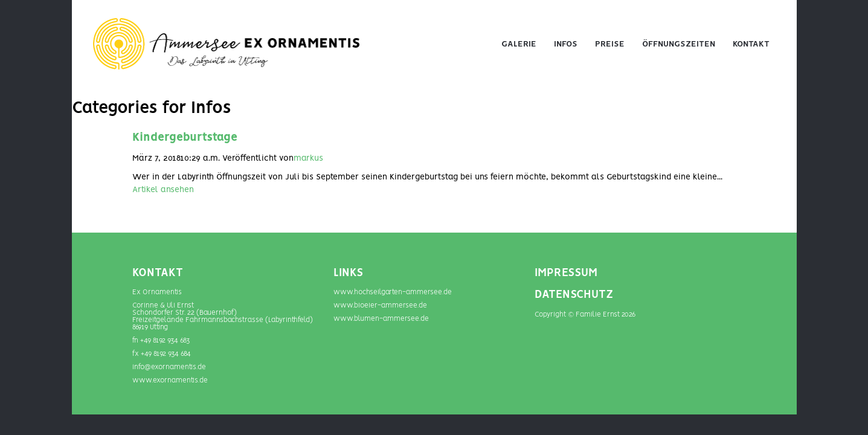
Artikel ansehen (163, 190)
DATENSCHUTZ (574, 295)
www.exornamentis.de (170, 380)
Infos (566, 44)
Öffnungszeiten (679, 44)
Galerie (519, 44)
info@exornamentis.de (169, 367)
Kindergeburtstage (185, 138)
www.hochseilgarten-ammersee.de (393, 292)
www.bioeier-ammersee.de (380, 305)
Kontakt (751, 44)
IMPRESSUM (566, 273)
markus (308, 158)
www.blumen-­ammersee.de (381, 319)
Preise (610, 44)
